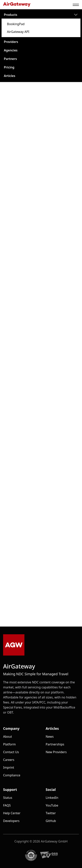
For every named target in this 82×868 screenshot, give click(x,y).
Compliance (12, 775)
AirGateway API (18, 32)
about (7, 737)
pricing (9, 67)
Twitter (51, 813)
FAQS (7, 805)
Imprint (9, 767)
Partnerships (55, 744)
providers (11, 42)
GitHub (51, 821)
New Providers (56, 752)
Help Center (12, 813)
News (50, 737)
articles (10, 76)
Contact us (11, 752)
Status (8, 798)
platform (9, 744)
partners (10, 59)
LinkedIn (52, 798)
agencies (11, 50)
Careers (9, 760)
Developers (11, 821)
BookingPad (16, 24)
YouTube (52, 805)
